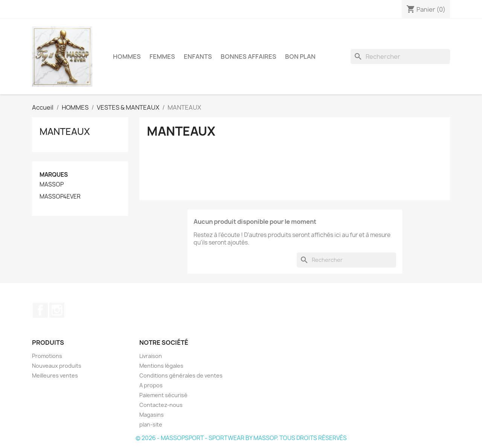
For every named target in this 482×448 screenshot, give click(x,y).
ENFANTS (198, 57)
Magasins (152, 415)
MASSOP (52, 185)
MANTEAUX (65, 131)
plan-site (151, 424)
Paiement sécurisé (163, 395)
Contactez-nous (161, 405)
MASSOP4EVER (60, 197)
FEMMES (162, 57)
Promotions (47, 356)
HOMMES (127, 57)
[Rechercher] (400, 57)
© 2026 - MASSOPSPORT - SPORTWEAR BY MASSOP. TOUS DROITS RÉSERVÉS (241, 438)
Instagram (57, 310)
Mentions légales (161, 366)
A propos (151, 385)
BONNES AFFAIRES (249, 57)
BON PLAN (300, 57)
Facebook (40, 310)
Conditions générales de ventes (181, 375)
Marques (54, 175)
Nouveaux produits (57, 366)
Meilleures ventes (55, 375)
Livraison (151, 356)
